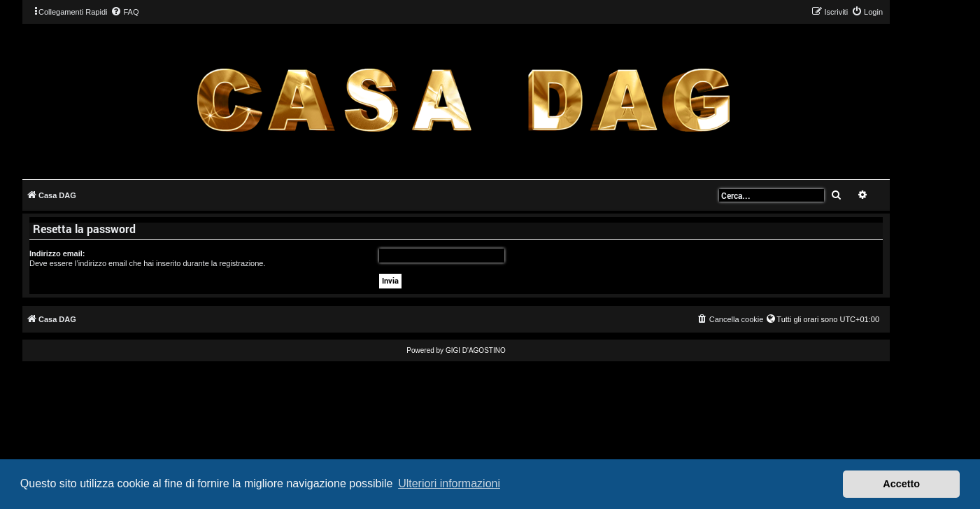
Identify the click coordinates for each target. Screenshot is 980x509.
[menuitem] (125, 12)
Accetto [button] (901, 484)
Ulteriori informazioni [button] (449, 483)
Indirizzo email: (57, 253)
